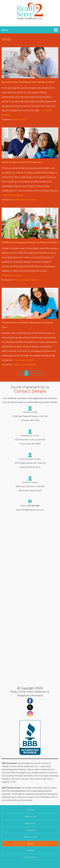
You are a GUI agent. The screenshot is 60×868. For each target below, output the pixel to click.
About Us (30, 817)
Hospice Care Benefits (24, 364)
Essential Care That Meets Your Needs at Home (28, 82)
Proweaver (37, 695)
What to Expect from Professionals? (22, 162)
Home (30, 810)
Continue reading (15, 195)
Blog (30, 844)
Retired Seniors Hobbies (25, 280)
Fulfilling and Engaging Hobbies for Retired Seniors (30, 242)
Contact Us (30, 857)
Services (30, 823)
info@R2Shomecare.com (33, 510)
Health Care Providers (24, 200)
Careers (30, 830)
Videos (30, 850)
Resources (30, 837)
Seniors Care (19, 119)
